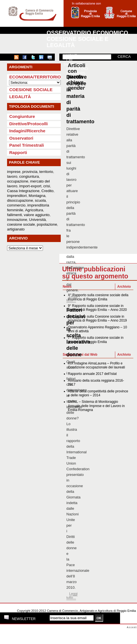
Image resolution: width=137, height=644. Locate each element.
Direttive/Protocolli (29, 124)
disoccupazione (20, 200)
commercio (16, 205)
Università (37, 220)
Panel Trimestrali (27, 145)
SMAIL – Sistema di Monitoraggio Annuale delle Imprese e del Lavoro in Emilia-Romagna (96, 406)
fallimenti (15, 215)
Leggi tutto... (72, 298)
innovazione (17, 220)
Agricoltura (34, 210)
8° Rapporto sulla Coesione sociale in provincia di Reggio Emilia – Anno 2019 (97, 318)
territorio (46, 172)
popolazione (47, 224)
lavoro (12, 176)
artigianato (16, 229)
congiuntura (29, 176)
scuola (41, 200)
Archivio (124, 287)
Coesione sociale (31, 90)
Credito (48, 191)
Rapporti (18, 152)
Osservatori (21, 138)
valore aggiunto (37, 215)
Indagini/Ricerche (27, 131)
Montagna (37, 196)
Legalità (20, 97)
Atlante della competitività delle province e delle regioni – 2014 (98, 393)
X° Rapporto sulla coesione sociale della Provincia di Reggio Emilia (98, 297)
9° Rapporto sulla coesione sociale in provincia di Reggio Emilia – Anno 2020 (97, 308)
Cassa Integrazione (23, 191)
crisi (47, 186)
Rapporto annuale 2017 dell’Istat (92, 374)
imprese (14, 172)
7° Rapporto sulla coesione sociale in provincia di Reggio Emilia (96, 340)
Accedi (132, 627)
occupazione (18, 181)
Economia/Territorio (35, 77)
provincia (30, 172)
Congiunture (22, 116)
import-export (30, 186)
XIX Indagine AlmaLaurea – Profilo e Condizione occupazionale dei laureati (96, 365)
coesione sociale (21, 224)
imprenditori (17, 196)
